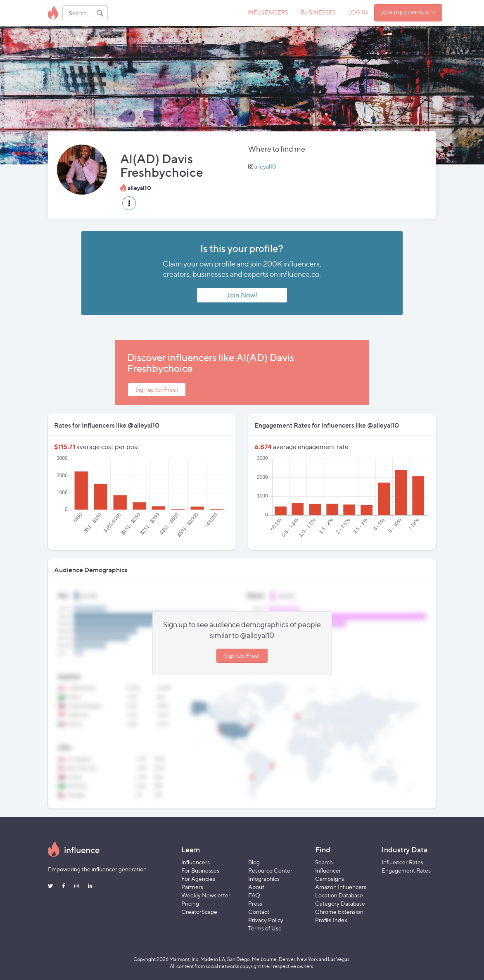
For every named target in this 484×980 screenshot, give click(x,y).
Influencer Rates (402, 862)
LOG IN (358, 12)
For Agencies (198, 879)
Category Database (340, 903)
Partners (192, 887)
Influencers (196, 862)
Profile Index (331, 920)
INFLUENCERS (268, 12)
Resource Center (270, 870)
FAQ (254, 895)
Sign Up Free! (242, 655)
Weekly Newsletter (206, 895)
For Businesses (200, 870)
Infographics (264, 879)
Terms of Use (265, 928)
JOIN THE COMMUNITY (408, 13)
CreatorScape (199, 912)
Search (324, 862)
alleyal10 (265, 166)
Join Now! (242, 295)
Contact (259, 912)
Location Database (339, 895)
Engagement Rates (406, 870)
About (256, 887)
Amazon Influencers (341, 887)
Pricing (190, 903)
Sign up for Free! (157, 389)
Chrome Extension (339, 912)
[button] (129, 203)
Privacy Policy (266, 920)
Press (255, 903)
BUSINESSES (318, 12)
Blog (254, 862)
